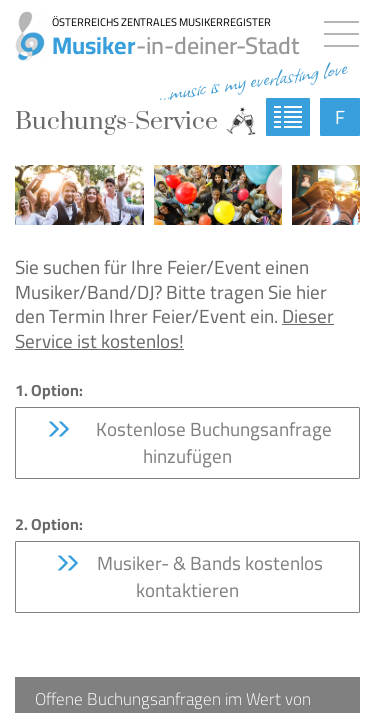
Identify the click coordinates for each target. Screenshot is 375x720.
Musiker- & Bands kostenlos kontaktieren (188, 576)
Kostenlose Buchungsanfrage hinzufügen (188, 442)
